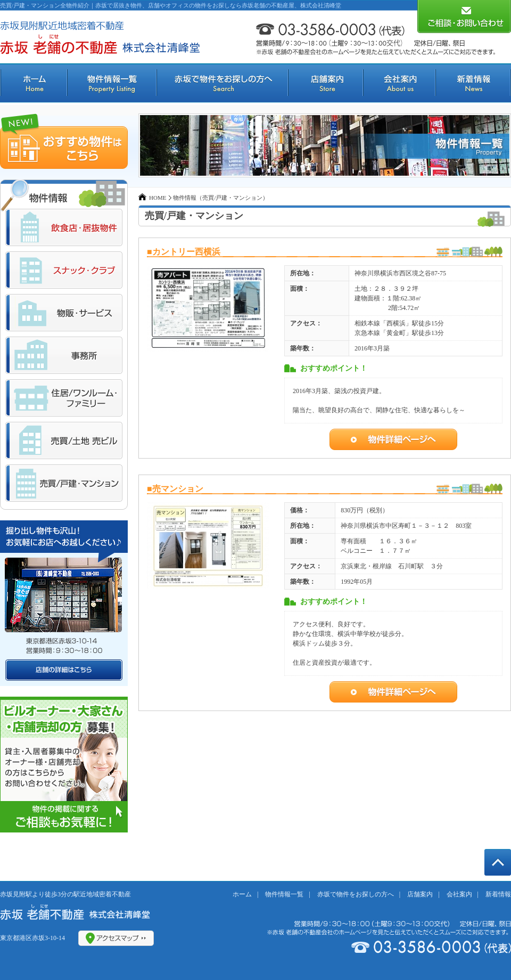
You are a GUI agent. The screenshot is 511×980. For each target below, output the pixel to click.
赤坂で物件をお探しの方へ (356, 894)
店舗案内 (420, 894)
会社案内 (459, 894)
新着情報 (498, 894)
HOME (158, 198)
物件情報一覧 (284, 894)
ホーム (242, 894)
